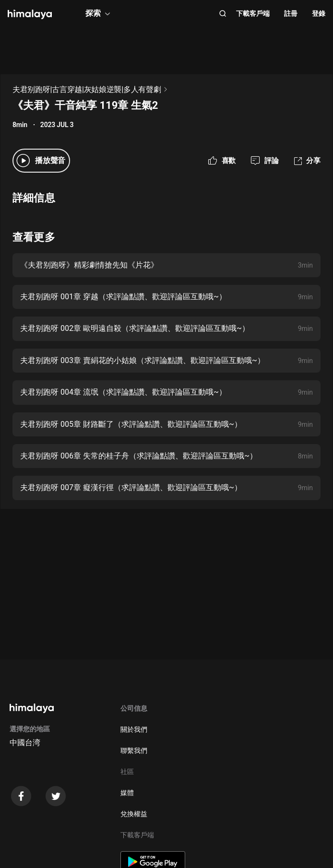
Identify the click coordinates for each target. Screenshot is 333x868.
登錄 (319, 13)
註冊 (291, 13)
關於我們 (134, 729)
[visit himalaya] (30, 14)
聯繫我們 (134, 751)
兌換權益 (134, 814)
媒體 (127, 793)
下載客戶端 (253, 13)
